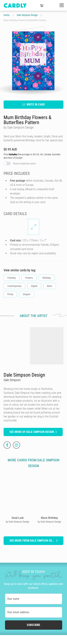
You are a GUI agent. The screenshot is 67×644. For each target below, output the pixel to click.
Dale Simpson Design (27, 15)
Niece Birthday (49, 518)
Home (7, 15)
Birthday (47, 278)
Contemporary (14, 286)
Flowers (29, 278)
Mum (50, 286)
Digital (34, 286)
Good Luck (18, 518)
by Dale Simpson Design (18, 522)
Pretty (10, 294)
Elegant (27, 294)
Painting (11, 278)
